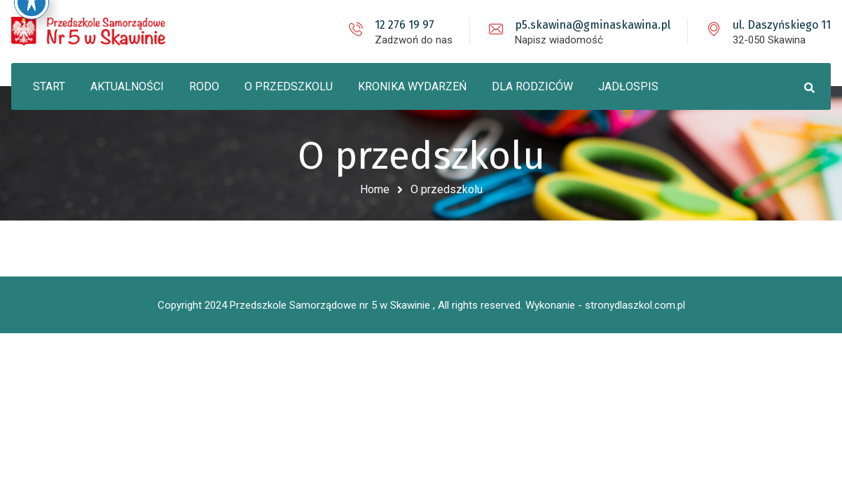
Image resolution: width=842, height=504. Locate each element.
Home (375, 189)
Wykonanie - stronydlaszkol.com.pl (605, 305)
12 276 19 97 (405, 25)
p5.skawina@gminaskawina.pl (593, 25)
